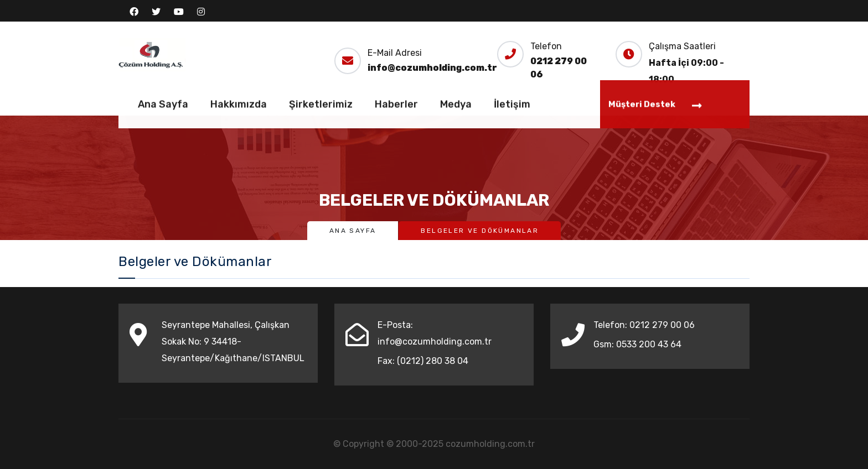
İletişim (512, 106)
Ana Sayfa (163, 106)
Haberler (396, 106)
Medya (456, 106)
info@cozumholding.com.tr (432, 68)
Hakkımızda (239, 106)
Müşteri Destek (655, 107)
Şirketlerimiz (321, 106)
